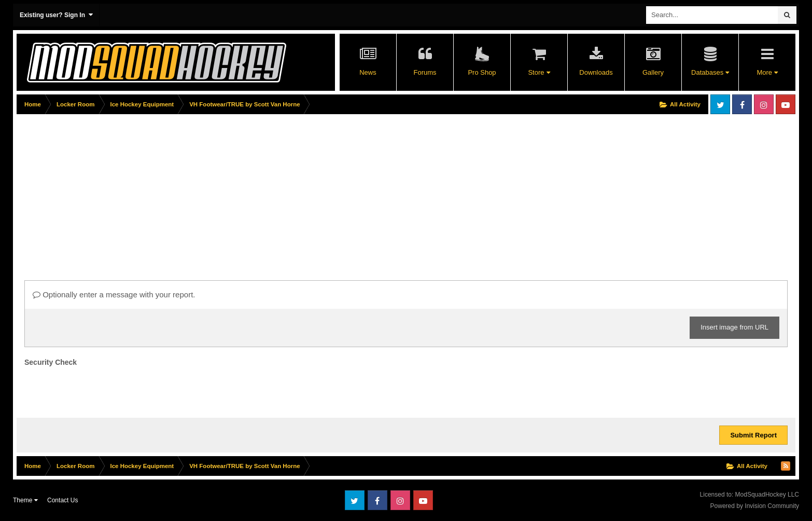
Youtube (786, 104)
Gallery (653, 72)
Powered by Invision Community (755, 506)
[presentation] (103, 390)
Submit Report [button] (753, 435)
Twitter (720, 104)
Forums (425, 72)
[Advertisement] (205, 190)
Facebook (742, 104)
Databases (710, 72)
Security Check (51, 362)
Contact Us (62, 500)
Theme (25, 500)
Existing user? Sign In (56, 15)
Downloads (596, 72)
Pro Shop (482, 72)
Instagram (764, 104)
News (368, 72)
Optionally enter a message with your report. (114, 294)
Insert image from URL (734, 327)
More (767, 72)
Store (539, 72)
